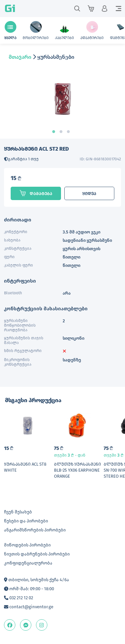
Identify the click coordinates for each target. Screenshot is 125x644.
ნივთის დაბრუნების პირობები (37, 554)
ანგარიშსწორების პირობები (35, 530)
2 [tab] (63, 132)
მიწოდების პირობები (27, 545)
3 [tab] (70, 132)
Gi (10, 9)
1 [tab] (55, 132)
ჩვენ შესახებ (18, 512)
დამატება (36, 193)
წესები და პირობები (26, 521)
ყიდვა (89, 194)
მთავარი (20, 57)
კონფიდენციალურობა (28, 563)
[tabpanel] (62, 104)
